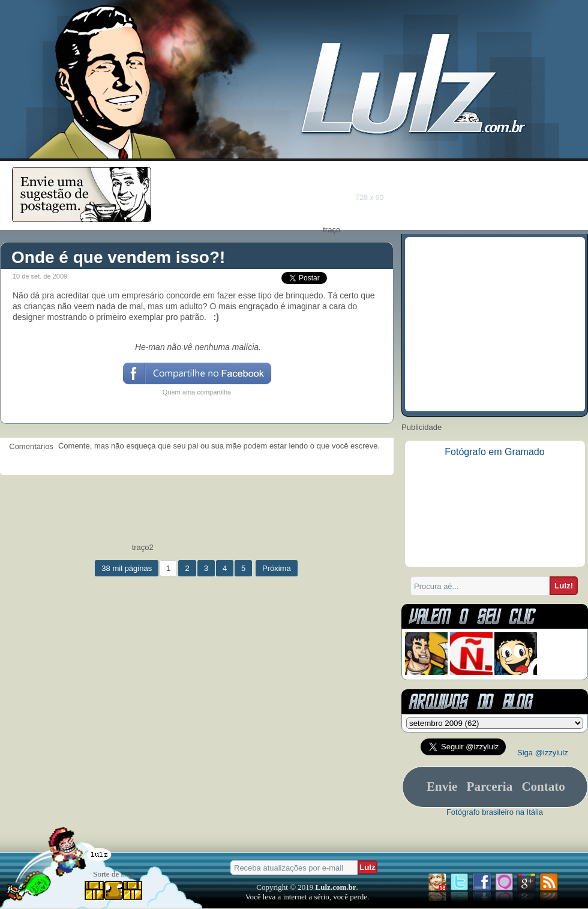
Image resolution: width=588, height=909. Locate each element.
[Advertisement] (379, 196)
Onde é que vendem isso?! (118, 257)
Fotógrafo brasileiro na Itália (495, 812)
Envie (442, 787)
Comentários (29, 446)
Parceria (490, 787)
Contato (543, 787)
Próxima (277, 568)
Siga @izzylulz (543, 753)
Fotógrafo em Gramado (494, 452)
